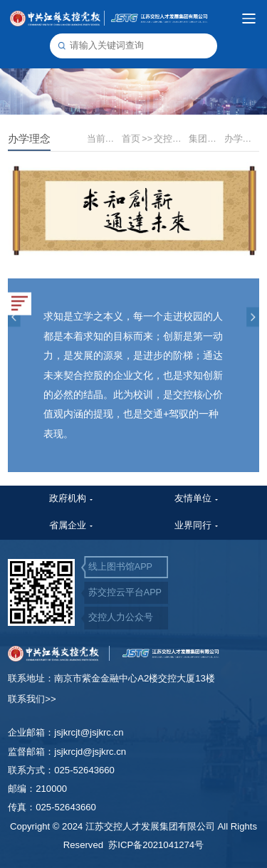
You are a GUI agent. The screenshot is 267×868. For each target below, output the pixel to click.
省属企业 (68, 525)
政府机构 (68, 498)
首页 (137, 139)
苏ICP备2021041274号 (156, 845)
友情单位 (193, 498)
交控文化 (171, 139)
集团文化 (205, 139)
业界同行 (193, 525)
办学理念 (241, 139)
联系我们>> (32, 699)
